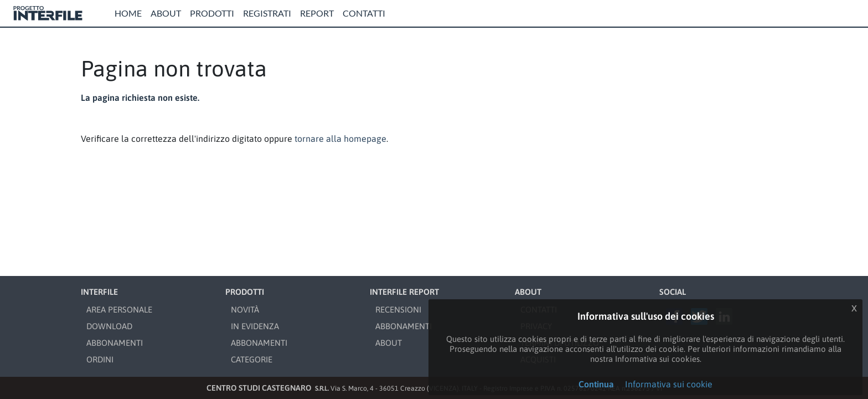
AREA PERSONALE (119, 310)
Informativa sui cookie (669, 384)
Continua (596, 384)
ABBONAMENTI (115, 343)
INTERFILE (99, 292)
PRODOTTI (245, 292)
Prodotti (212, 13)
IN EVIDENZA (255, 326)
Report (317, 13)
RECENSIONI (398, 310)
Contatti (364, 13)
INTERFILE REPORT (404, 292)
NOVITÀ (245, 310)
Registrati (267, 13)
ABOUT (389, 343)
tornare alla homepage (340, 139)
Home (128, 13)
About (166, 13)
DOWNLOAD (109, 326)
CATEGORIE (252, 359)
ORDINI (100, 359)
